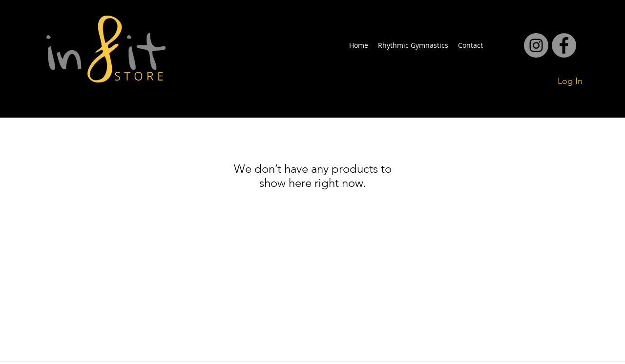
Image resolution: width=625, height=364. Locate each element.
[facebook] (536, 45)
